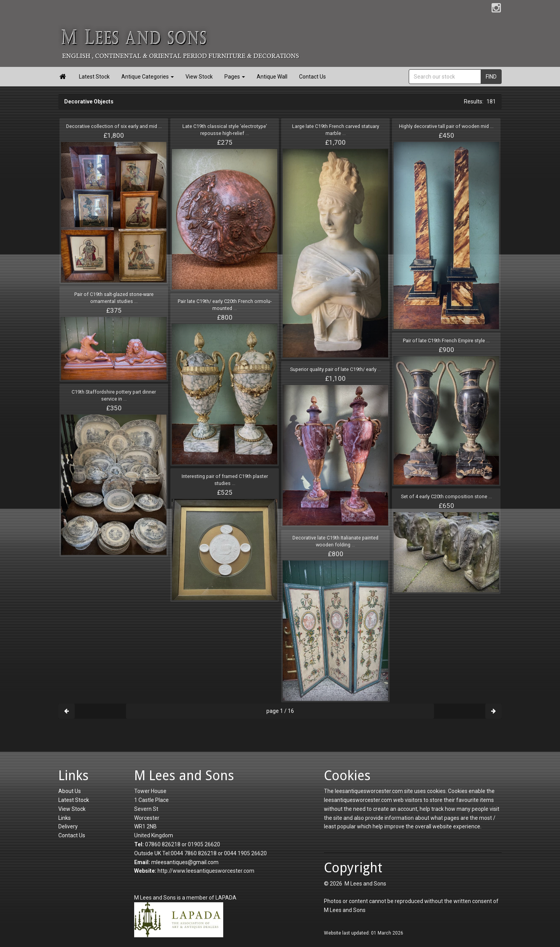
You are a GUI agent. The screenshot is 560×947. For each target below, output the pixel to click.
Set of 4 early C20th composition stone (446, 496)
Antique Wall (272, 77)
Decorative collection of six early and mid (114, 126)
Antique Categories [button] (148, 77)
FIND (491, 77)
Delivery (68, 826)
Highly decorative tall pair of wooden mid (446, 126)
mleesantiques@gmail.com (185, 862)
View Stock (199, 77)
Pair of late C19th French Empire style (446, 340)
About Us (70, 791)
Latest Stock (94, 77)
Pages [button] (235, 77)
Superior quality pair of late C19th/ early (336, 369)
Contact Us (312, 77)
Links (65, 818)
